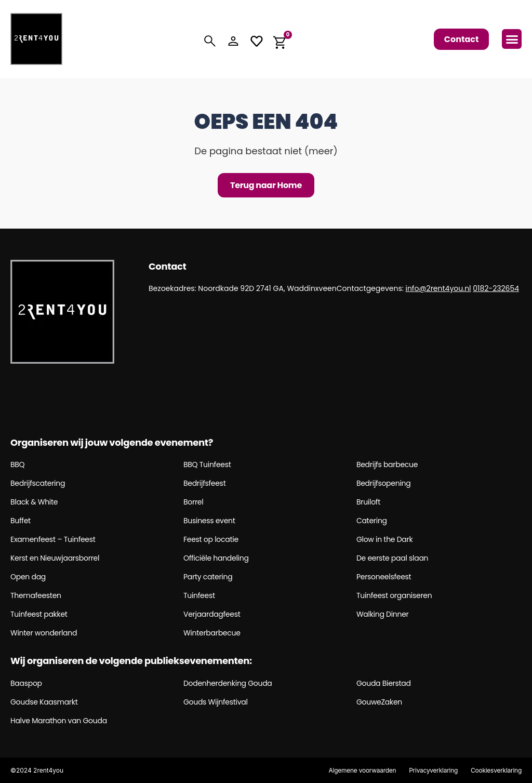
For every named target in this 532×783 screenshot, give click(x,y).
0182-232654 (496, 288)
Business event (209, 521)
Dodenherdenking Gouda (228, 683)
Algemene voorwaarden (362, 770)
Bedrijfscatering (38, 483)
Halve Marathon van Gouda (59, 721)
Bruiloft (368, 502)
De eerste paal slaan (392, 558)
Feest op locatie (211, 539)
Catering (372, 521)
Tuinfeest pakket (39, 614)
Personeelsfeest (384, 577)
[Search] (210, 41)
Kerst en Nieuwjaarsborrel (55, 558)
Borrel (193, 502)
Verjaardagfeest (212, 614)
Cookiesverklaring (496, 770)
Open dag (28, 577)
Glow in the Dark (384, 539)
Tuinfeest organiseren (394, 595)
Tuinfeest (199, 595)
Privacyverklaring (433, 770)
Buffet (21, 521)
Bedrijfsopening (384, 483)
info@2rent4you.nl (438, 288)
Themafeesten (36, 595)
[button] (512, 39)
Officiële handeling (216, 558)
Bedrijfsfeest (205, 483)
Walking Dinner (383, 614)
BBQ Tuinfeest (207, 465)
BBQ (17, 465)
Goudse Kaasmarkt (44, 702)
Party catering (208, 577)
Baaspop (26, 683)
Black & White (34, 502)
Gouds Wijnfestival (216, 702)
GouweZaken (379, 702)
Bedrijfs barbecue (387, 465)
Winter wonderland (44, 633)
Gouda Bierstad (384, 683)
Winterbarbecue (212, 633)
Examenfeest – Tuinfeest (53, 539)
